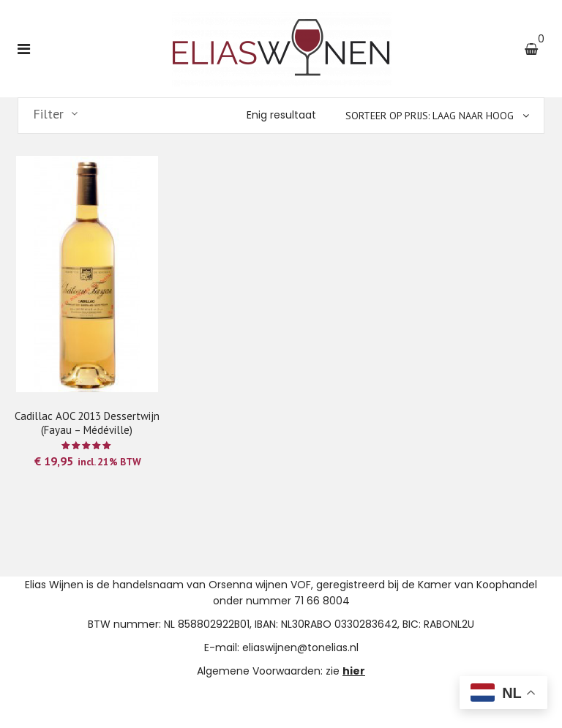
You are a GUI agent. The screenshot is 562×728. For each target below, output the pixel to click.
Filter (48, 114)
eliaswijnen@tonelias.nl (300, 648)
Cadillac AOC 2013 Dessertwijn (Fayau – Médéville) (87, 423)
